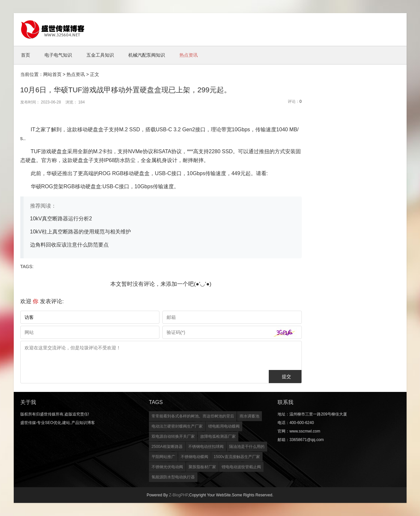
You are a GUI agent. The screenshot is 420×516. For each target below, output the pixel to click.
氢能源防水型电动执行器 (173, 477)
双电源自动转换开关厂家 (173, 436)
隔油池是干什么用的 (247, 447)
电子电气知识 (58, 55)
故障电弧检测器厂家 (218, 436)
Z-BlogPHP (178, 495)
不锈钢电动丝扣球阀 (206, 447)
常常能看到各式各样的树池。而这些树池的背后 (193, 416)
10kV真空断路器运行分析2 (61, 219)
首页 (26, 55)
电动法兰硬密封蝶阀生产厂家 (177, 426)
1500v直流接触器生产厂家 (237, 457)
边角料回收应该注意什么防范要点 (69, 245)
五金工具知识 (100, 55)
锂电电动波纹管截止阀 (241, 467)
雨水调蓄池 (249, 416)
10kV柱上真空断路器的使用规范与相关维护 (81, 232)
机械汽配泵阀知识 (147, 55)
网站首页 (52, 74)
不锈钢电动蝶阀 (194, 457)
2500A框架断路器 (167, 447)
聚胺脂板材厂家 (202, 467)
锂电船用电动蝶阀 (224, 426)
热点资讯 (189, 55)
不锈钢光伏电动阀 (167, 467)
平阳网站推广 (163, 457)
